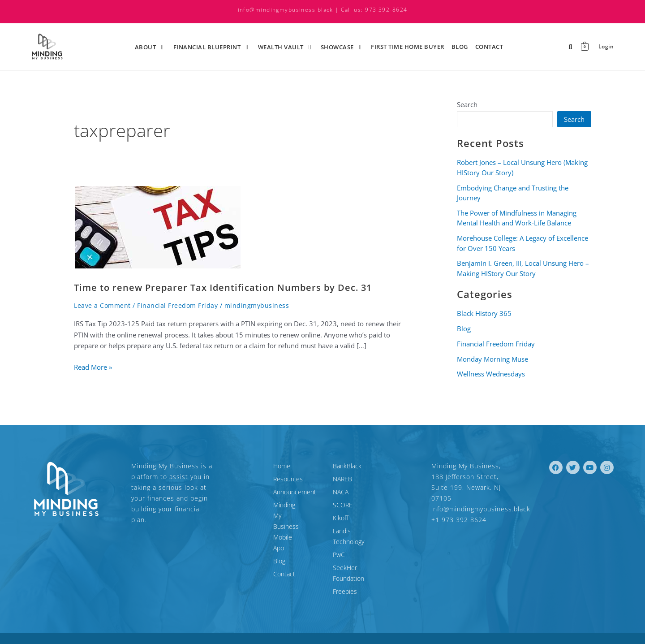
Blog (460, 47)
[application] (157, 47)
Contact (489, 47)
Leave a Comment (102, 305)
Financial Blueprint (212, 47)
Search (467, 104)
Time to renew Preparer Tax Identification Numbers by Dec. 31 (223, 287)
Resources (248, 479)
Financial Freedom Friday (177, 305)
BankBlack (347, 466)
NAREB (342, 479)
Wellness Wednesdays (491, 374)
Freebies (345, 570)
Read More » (93, 367)
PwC (339, 544)
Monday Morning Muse (492, 359)
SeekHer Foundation (361, 557)
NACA (341, 492)
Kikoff (340, 518)
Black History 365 (484, 313)
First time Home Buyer (408, 47)
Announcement (254, 492)
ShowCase (342, 47)
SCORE (343, 505)
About (150, 47)
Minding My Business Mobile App (273, 510)
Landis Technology (358, 531)
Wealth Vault (286, 47)
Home (241, 466)
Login (606, 47)
